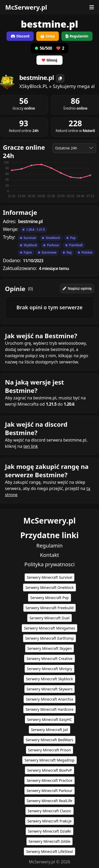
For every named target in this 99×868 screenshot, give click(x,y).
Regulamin (50, 546)
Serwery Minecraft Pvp (49, 598)
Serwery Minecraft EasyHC (49, 719)
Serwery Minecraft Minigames (49, 628)
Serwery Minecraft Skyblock (49, 679)
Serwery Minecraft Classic (49, 811)
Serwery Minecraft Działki (49, 831)
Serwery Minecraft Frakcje (49, 821)
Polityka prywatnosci (50, 564)
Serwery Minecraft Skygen (50, 648)
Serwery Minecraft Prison (50, 750)
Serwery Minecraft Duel (49, 618)
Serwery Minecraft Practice (49, 780)
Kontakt (49, 555)
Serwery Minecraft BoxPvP (49, 770)
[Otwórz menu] (92, 7)
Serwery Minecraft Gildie (50, 841)
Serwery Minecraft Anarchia (49, 699)
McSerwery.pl (26, 7)
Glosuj (49, 60)
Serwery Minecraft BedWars (49, 740)
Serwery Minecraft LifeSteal (49, 851)
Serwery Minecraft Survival (50, 577)
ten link (31, 446)
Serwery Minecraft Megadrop (49, 760)
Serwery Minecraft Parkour (49, 791)
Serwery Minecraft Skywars (50, 689)
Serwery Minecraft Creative (49, 659)
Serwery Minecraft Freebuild (50, 608)
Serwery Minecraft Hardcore (49, 709)
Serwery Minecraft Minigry (49, 669)
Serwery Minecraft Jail (49, 730)
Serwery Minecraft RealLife (50, 801)
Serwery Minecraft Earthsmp (50, 638)
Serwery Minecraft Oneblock (49, 587)
